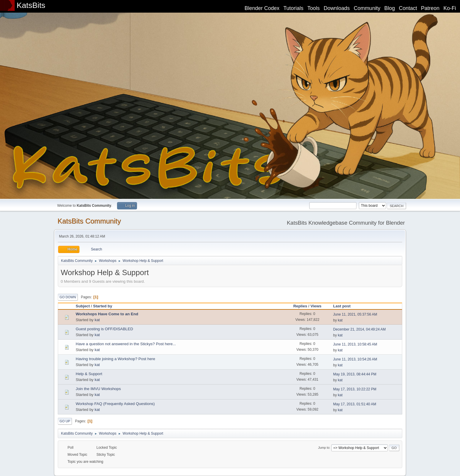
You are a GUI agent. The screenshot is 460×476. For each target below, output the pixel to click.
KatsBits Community (89, 221)
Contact (408, 8)
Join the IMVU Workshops (98, 389)
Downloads (337, 8)
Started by (103, 306)
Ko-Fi (450, 8)
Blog (390, 8)
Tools (314, 8)
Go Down (68, 297)
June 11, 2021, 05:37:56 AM (355, 314)
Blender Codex (262, 8)
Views (316, 306)
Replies (300, 306)
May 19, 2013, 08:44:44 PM (355, 374)
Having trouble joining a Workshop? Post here (115, 359)
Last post (345, 306)
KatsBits (31, 5)
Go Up (65, 421)
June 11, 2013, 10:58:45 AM (355, 344)
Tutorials (293, 8)
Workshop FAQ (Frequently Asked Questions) (115, 404)
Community (367, 8)
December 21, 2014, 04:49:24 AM (360, 329)
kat (97, 320)
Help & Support (89, 374)
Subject (83, 306)
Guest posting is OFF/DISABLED (104, 329)
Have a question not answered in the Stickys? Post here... (126, 344)
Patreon (430, 8)
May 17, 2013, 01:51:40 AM (355, 404)
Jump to (324, 448)
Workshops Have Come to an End (107, 314)
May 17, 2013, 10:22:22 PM (355, 389)
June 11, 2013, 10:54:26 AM (355, 359)
